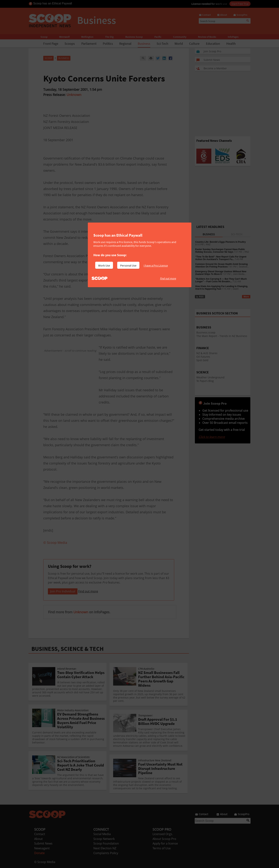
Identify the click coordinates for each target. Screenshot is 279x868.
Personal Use (128, 265)
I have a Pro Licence (156, 265)
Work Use (104, 265)
